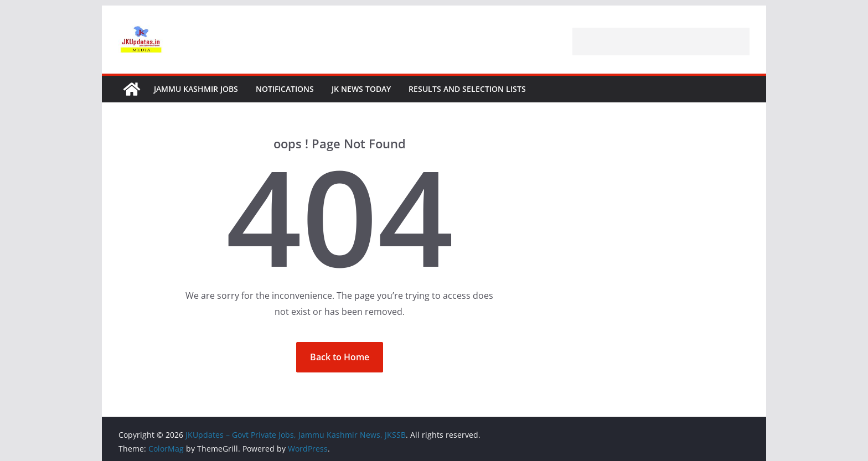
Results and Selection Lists (467, 89)
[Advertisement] (661, 42)
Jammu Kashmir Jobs (196, 89)
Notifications (285, 89)
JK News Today (361, 89)
